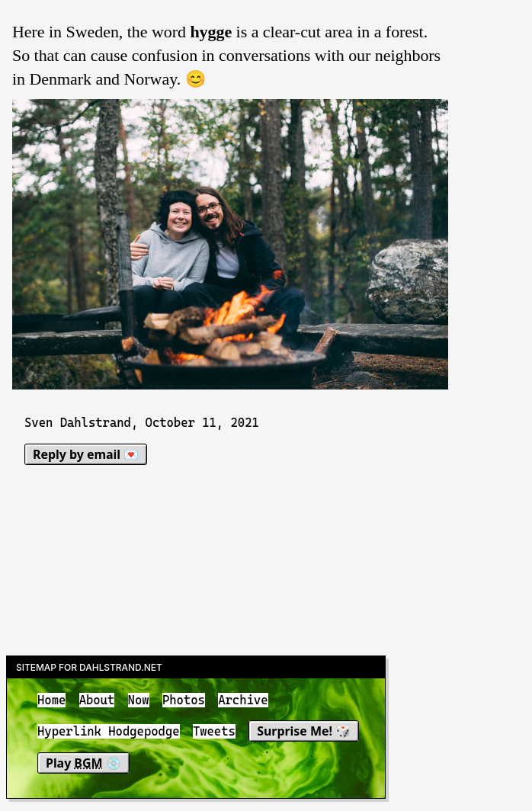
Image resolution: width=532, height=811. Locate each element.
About (97, 700)
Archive (243, 700)
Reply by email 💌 (86, 454)
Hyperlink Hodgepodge (109, 732)
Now (139, 700)
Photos (184, 700)
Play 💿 (83, 763)
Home (51, 700)
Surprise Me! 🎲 (304, 732)
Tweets (214, 732)
